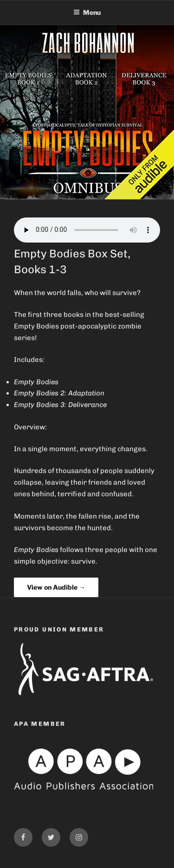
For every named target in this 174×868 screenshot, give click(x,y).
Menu (87, 12)
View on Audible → (56, 587)
